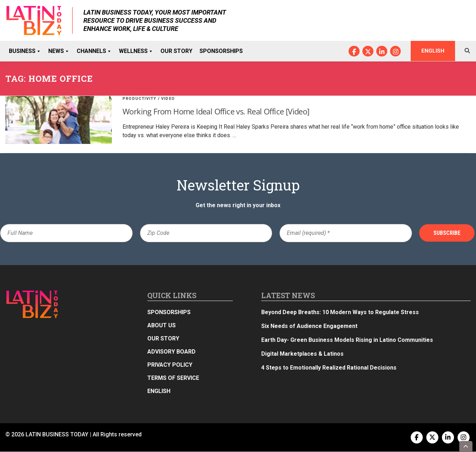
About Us (162, 326)
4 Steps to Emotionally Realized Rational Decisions (329, 368)
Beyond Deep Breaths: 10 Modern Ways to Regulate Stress (340, 313)
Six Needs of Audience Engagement (309, 326)
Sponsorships (221, 51)
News (59, 51)
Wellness (136, 51)
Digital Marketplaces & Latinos (302, 354)
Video (168, 99)
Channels (94, 51)
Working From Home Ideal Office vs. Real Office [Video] (216, 112)
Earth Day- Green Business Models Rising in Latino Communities (347, 340)
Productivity (139, 99)
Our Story (176, 51)
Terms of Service (173, 378)
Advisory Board (171, 352)
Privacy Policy (170, 365)
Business (25, 51)
